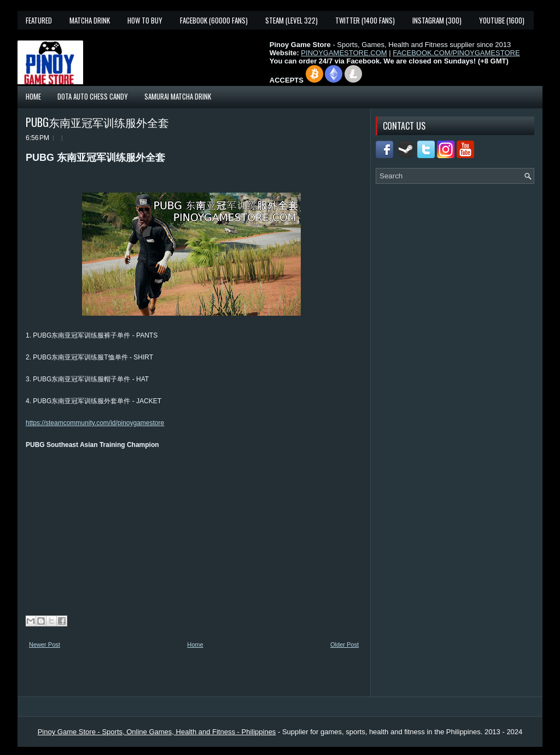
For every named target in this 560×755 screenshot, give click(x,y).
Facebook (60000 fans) (214, 20)
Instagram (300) (437, 20)
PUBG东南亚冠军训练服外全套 (97, 122)
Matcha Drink (90, 20)
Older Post (345, 644)
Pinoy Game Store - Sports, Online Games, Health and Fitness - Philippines (157, 732)
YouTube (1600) (502, 20)
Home (33, 96)
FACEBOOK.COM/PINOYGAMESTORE (456, 53)
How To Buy (145, 20)
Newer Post (45, 644)
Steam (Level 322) (291, 20)
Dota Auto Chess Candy (93, 96)
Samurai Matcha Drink (178, 96)
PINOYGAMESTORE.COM (344, 53)
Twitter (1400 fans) (365, 20)
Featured (39, 20)
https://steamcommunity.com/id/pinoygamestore (95, 423)
